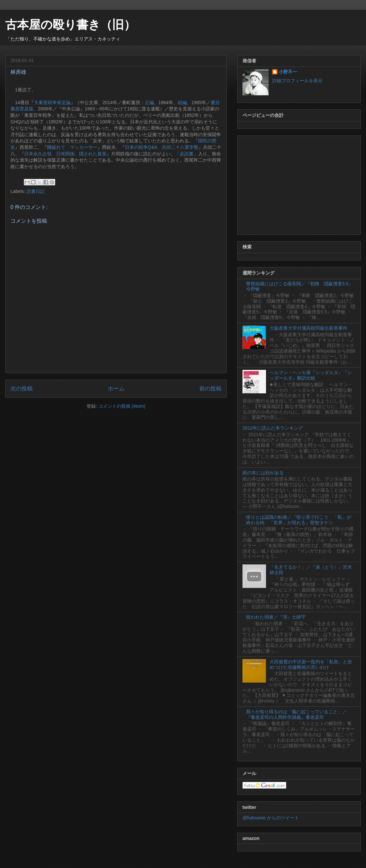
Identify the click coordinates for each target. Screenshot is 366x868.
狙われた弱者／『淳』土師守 (276, 617)
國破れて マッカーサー (72, 147)
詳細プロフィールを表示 (297, 81)
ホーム (116, 389)
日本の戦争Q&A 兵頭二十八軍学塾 (162, 147)
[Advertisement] (299, 184)
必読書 (187, 154)
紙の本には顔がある (263, 473)
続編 (182, 103)
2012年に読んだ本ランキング (273, 428)
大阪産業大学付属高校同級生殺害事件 (308, 328)
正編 (149, 103)
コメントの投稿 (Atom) (122, 406)
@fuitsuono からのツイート (271, 818)
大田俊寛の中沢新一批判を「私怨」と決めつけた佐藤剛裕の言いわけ (311, 664)
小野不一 (288, 72)
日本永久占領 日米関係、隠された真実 (65, 154)
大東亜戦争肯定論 (52, 103)
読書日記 (36, 191)
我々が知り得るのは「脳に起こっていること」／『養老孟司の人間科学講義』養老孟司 (296, 714)
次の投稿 (22, 389)
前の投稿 (210, 389)
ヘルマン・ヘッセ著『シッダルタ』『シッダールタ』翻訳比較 (311, 375)
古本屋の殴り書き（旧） (70, 25)
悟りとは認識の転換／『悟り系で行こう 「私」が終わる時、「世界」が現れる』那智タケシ (299, 520)
